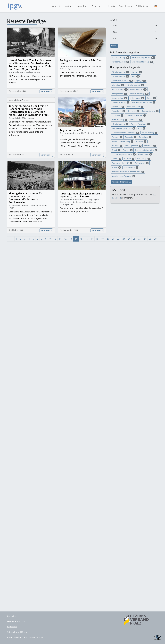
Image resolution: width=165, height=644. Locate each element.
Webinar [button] (141, 141)
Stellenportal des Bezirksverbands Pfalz (25, 637)
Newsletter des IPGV (16, 621)
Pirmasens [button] (136, 120)
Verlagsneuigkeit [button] (120, 62)
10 (55, 239)
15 (81, 239)
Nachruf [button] (129, 159)
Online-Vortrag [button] (149, 133)
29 (155, 239)
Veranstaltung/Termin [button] (144, 57)
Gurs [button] (141, 128)
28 (150, 239)
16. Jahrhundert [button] (120, 124)
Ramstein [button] (131, 137)
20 (108, 239)
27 (145, 239)
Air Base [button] (117, 146)
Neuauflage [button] (144, 159)
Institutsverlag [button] (119, 120)
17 (92, 239)
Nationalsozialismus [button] (122, 81)
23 (124, 239)
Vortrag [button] (137, 72)
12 (65, 239)
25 (134, 239)
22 (118, 239)
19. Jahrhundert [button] (120, 76)
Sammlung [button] (145, 137)
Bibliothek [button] (150, 146)
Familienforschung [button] (140, 124)
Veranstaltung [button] (120, 89)
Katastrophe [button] (145, 154)
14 (76, 239)
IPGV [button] (136, 76)
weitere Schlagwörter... (121, 182)
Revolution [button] (118, 107)
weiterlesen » (46, 91)
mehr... (114, 46)
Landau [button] (117, 159)
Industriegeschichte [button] (136, 115)
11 (60, 239)
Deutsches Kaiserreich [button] (146, 150)
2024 (115, 38)
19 (102, 239)
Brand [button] (116, 150)
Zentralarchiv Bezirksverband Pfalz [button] (128, 172)
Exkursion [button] (118, 115)
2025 (115, 32)
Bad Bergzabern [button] (133, 146)
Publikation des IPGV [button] (122, 163)
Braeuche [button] (133, 111)
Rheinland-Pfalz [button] (135, 107)
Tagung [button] (140, 81)
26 (140, 239)
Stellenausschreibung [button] (123, 141)
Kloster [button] (151, 98)
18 (97, 239)
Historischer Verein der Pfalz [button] (125, 133)
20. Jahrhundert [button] (120, 72)
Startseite (11, 616)
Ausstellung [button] (118, 111)
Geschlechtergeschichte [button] (123, 128)
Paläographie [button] (137, 98)
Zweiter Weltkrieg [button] (139, 94)
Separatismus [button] (131, 167)
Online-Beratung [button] (120, 102)
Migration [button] (118, 85)
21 (113, 239)
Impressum (12, 627)
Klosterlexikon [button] (119, 98)
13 (71, 239)
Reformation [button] (142, 163)
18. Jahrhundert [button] (135, 85)
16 (87, 239)
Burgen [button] (128, 150)
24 (129, 239)
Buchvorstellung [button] (121, 57)
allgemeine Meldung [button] (142, 62)
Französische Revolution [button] (143, 102)
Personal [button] (117, 137)
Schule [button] (116, 167)
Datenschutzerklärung (17, 632)
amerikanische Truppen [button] (123, 176)
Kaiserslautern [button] (138, 89)
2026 (115, 25)
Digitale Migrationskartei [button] (124, 154)
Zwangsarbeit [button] (120, 94)
